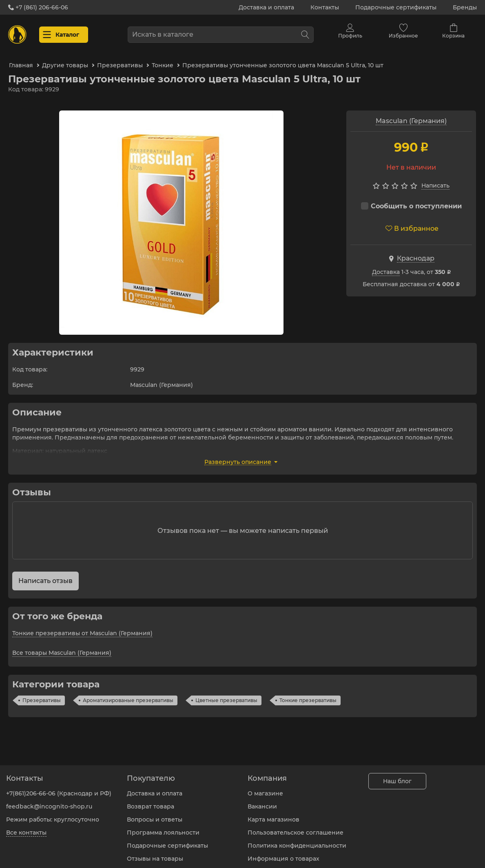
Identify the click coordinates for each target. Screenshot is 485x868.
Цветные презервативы (226, 695)
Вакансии (262, 802)
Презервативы (42, 695)
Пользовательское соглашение (296, 828)
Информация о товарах (283, 854)
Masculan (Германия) (411, 116)
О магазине (265, 788)
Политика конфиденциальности (297, 841)
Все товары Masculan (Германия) (62, 648)
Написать (435, 181)
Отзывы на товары (155, 854)
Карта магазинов (274, 815)
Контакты (325, 7)
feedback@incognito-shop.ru (49, 802)
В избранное (412, 224)
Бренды (465, 7)
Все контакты (26, 828)
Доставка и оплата (266, 7)
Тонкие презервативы (308, 695)
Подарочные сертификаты (396, 7)
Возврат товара (151, 802)
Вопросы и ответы (155, 815)
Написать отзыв (45, 576)
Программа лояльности (163, 828)
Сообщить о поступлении (411, 201)
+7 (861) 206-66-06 (38, 7)
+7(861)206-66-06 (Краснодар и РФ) (59, 788)
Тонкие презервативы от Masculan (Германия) (82, 628)
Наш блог (397, 776)
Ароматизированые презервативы (128, 695)
